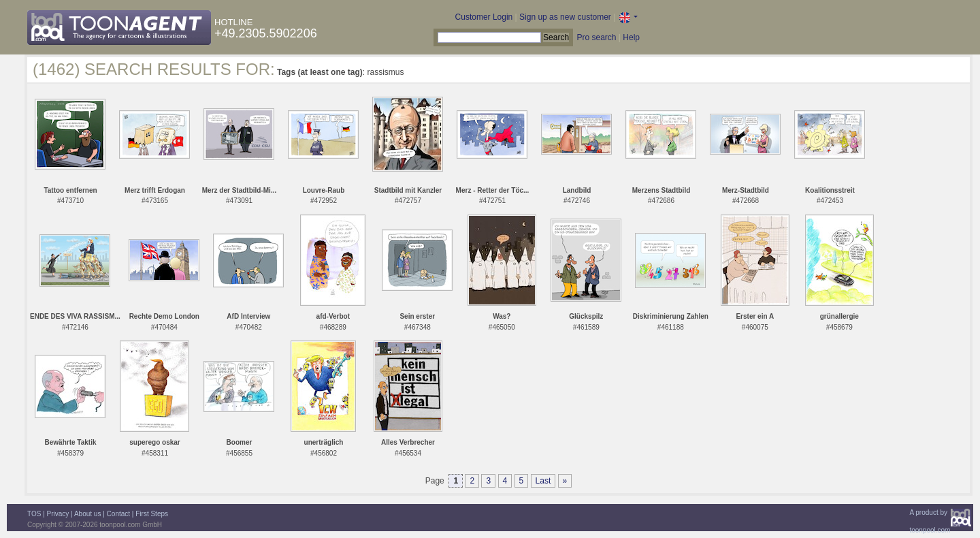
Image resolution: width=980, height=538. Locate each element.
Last (543, 481)
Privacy (58, 514)
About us (87, 514)
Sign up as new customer (565, 17)
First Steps (152, 514)
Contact (118, 514)
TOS (34, 514)
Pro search (596, 37)
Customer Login (484, 17)
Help (631, 37)
